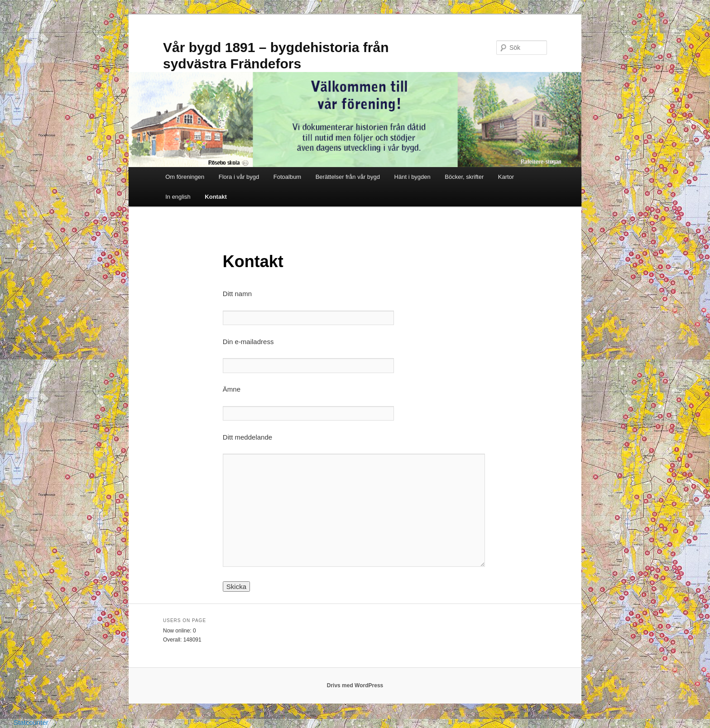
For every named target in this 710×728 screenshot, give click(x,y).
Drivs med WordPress (355, 685)
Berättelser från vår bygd (348, 177)
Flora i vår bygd (239, 177)
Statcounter (31, 722)
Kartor (506, 177)
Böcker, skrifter (464, 177)
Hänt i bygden (413, 177)
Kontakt (216, 197)
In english (178, 197)
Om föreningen (185, 177)
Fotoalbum (287, 177)
